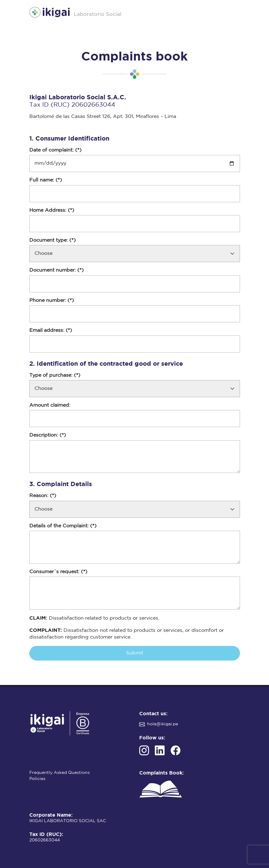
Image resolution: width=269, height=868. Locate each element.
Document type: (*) (53, 240)
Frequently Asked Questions (60, 773)
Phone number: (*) (52, 300)
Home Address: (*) (52, 210)
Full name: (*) (46, 180)
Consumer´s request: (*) (58, 572)
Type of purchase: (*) (55, 375)
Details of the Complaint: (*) (63, 526)
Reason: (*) (43, 496)
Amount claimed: (50, 405)
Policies (37, 779)
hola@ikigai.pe (163, 724)
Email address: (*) (51, 330)
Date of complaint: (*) (55, 150)
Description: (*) (48, 435)
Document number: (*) (56, 270)
